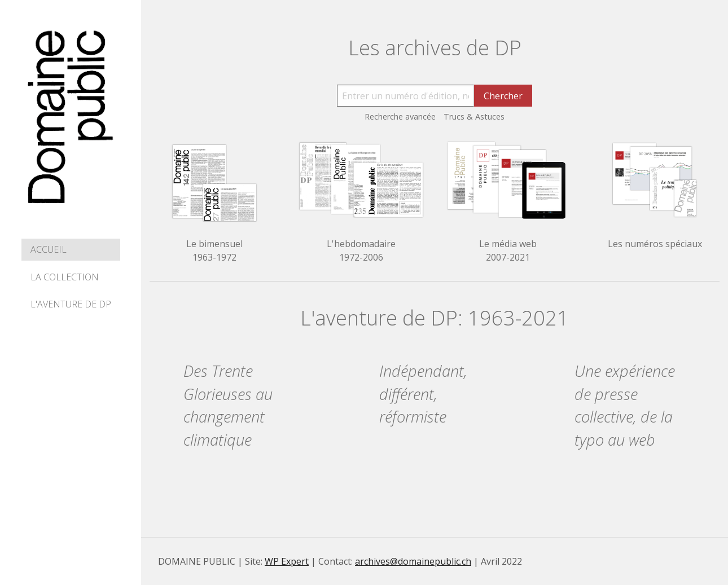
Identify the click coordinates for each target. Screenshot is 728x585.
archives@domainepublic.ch (413, 561)
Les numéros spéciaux (655, 244)
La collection (65, 277)
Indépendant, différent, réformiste (423, 394)
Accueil (49, 249)
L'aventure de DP (71, 304)
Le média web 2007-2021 (508, 250)
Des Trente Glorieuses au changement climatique (228, 405)
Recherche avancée (400, 116)
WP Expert (287, 561)
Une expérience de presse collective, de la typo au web (625, 405)
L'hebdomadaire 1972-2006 (361, 250)
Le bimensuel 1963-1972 (214, 250)
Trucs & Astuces (474, 116)
